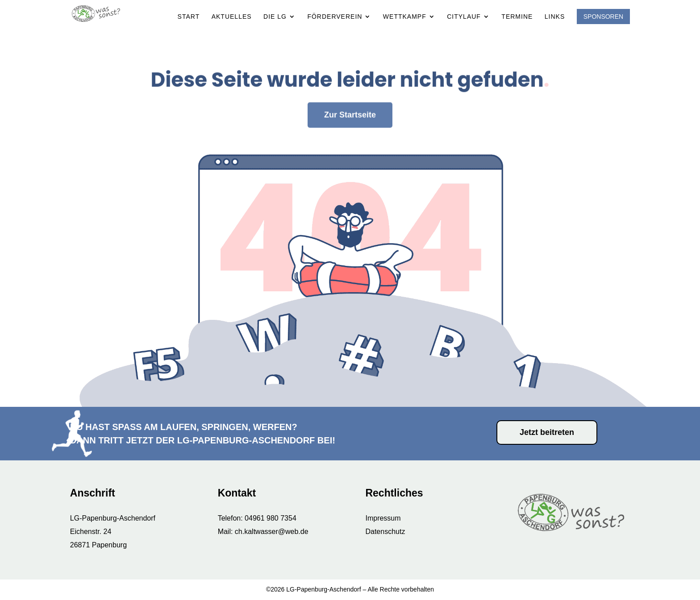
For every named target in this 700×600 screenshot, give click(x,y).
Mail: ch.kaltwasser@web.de (263, 532)
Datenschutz (385, 532)
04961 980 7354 (271, 518)
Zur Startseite (350, 88)
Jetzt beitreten (547, 432)
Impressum (383, 518)
